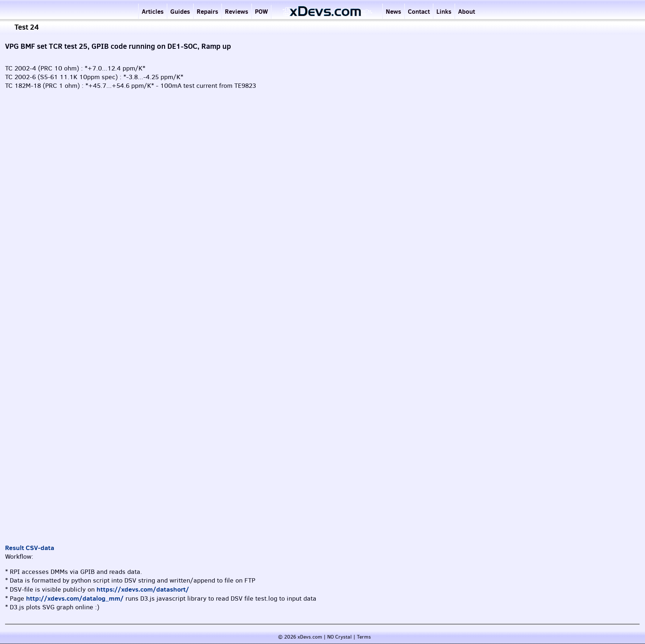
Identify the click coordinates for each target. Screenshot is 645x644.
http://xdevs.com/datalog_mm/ (75, 598)
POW (261, 11)
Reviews (237, 11)
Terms (364, 637)
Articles (153, 11)
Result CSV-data (30, 548)
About (467, 11)
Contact (419, 11)
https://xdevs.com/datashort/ (143, 589)
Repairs (208, 11)
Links (444, 11)
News (394, 11)
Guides (180, 11)
